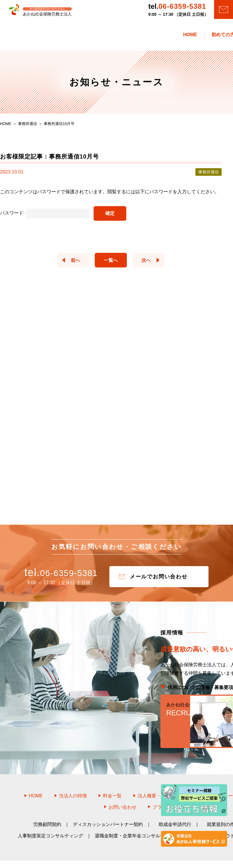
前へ (70, 263)
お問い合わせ (122, 790)
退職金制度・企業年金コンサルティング (137, 818)
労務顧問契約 (47, 807)
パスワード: (45, 216)
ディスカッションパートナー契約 (108, 807)
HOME (36, 779)
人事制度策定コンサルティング (50, 818)
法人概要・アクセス (159, 779)
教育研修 (200, 818)
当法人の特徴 (73, 779)
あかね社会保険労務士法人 (123, 855)
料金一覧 (112, 779)
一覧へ (111, 263)
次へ (152, 263)
